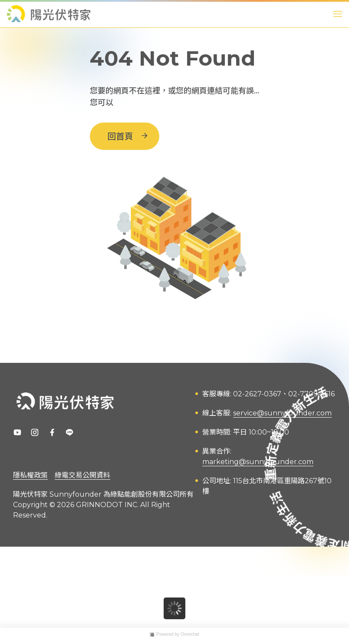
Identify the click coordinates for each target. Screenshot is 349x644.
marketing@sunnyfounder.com (258, 462)
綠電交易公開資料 (82, 475)
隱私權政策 (30, 475)
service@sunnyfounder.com (282, 413)
